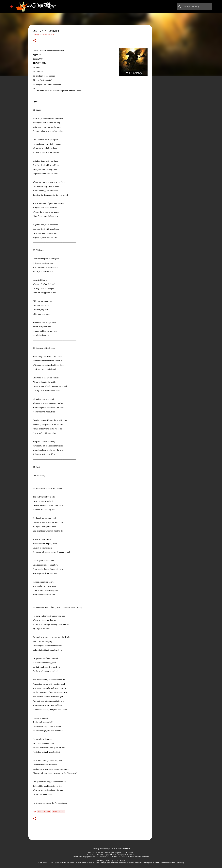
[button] (35, 41)
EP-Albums (44, 812)
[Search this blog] (197, 7)
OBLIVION (59, 812)
